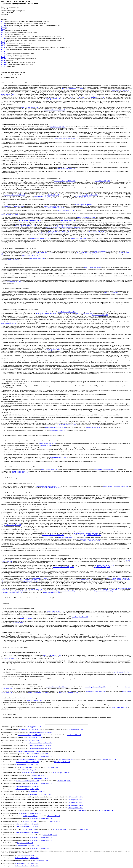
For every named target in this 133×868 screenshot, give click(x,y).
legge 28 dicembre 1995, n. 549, (42, 578)
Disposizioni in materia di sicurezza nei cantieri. (20, 483)
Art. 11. (4, 478)
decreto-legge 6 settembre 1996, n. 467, (12, 592)
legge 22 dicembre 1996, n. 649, (32, 581)
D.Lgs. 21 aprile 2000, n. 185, (62, 762)
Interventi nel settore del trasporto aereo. (17, 289)
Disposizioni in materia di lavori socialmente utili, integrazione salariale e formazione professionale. (33, 178)
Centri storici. (11, 478)
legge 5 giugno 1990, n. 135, (49, 470)
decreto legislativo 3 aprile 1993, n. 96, (72, 89)
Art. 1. (3, 83)
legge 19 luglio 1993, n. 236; (83, 196)
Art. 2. (3, 124)
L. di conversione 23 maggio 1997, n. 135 (29, 730)
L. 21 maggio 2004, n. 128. (51, 767)
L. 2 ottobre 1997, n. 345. (41, 861)
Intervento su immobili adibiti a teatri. (16, 265)
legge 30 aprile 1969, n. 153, (58, 127)
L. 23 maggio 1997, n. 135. (34, 727)
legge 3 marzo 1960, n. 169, (46, 233)
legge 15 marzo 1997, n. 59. (121, 672)
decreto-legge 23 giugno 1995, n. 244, (46, 313)
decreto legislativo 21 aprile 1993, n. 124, (65, 138)
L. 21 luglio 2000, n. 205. (28, 855)
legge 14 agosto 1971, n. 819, (93, 268)
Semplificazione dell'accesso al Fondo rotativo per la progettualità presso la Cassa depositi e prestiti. (34, 436)
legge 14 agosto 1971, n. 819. (13, 282)
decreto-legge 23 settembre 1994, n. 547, (63, 591)
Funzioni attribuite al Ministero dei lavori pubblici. (23, 684)
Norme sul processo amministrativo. (17, 647)
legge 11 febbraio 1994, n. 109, (47, 444)
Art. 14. (4, 556)
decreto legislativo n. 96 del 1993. (120, 90)
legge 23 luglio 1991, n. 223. (30, 255)
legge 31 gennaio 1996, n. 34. (20, 473)
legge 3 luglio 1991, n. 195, (93, 428)
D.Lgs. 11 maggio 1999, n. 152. (61, 773)
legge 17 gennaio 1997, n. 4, (20, 471)
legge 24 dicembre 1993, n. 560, (106, 565)
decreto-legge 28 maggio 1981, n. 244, (86, 205)
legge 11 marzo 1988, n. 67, (76, 97)
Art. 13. (4, 493)
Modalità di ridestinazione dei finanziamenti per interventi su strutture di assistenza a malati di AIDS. (34, 467)
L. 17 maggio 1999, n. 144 (29, 829)
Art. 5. (3, 289)
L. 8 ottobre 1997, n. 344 (28, 773)
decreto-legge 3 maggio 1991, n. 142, (56, 428)
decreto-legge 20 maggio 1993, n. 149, (26, 226)
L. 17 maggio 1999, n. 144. (32, 740)
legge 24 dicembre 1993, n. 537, (113, 293)
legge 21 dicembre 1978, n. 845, (66, 210)
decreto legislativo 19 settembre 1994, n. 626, (86, 533)
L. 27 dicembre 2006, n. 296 (66, 759)
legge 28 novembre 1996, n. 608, (86, 217)
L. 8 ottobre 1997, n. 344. (74, 735)
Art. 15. (4, 598)
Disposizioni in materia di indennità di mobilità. (22, 698)
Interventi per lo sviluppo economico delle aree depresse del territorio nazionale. (27, 83)
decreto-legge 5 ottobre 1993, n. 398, (64, 567)
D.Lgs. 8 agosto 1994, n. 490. (25, 843)
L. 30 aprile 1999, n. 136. (50, 835)
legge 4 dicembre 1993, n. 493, (102, 567)
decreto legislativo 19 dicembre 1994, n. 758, (116, 486)
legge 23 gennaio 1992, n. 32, (96, 97)
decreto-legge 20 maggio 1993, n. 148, (65, 181)
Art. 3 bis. (5, 248)
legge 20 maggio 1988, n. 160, (52, 206)
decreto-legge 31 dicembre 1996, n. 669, (53, 535)
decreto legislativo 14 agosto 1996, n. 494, (48, 486)
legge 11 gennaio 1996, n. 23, (9, 94)
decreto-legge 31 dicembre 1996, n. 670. (70, 693)
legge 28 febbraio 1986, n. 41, (103, 251)
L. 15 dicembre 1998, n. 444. (29, 770)
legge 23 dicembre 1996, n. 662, (67, 312)
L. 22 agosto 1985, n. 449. (19, 623)
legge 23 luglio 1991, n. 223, (90, 195)
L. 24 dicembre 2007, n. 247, (35, 738)
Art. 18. (4, 632)
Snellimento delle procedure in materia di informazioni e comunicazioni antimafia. (29, 598)
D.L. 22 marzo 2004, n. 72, (27, 767)
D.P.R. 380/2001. (82, 811)
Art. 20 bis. (5, 684)
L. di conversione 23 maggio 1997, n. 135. (40, 732)
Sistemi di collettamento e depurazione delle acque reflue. (22, 309)
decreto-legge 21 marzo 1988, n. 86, (14, 206)
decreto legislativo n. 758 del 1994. (51, 488)
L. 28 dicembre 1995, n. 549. (37, 792)
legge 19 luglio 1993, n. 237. (64, 226)
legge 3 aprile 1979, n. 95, (52, 195)
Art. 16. (4, 603)
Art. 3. (3, 178)
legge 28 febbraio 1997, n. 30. (93, 535)
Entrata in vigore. (12, 714)
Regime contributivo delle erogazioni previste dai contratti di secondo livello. (27, 124)
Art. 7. (3, 379)
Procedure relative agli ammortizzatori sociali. (21, 248)
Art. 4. (3, 265)
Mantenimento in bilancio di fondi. (15, 379)
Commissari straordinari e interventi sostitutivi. (20, 493)
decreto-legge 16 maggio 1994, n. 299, (87, 253)
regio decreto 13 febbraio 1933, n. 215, (54, 110)
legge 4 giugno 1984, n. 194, (84, 580)
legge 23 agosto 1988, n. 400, (58, 457)
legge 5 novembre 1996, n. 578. (29, 580)
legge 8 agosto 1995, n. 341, (84, 313)
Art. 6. (3, 309)
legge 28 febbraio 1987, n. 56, (56, 208)
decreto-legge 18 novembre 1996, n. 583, (106, 470)
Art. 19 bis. (5, 653)
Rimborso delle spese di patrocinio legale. (18, 632)
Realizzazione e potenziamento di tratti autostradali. (24, 653)
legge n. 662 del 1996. (10, 658)
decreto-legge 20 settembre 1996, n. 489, (118, 578)
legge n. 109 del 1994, (46, 445)
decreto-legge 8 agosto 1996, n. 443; (38, 693)
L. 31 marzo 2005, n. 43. (54, 816)
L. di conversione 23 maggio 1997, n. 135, (30, 735)
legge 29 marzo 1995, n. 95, (78, 239)
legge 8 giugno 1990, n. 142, (54, 99)
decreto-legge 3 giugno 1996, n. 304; (96, 691)
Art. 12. (4, 483)
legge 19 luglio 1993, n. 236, (103, 181)
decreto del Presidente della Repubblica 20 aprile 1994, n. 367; (63, 227)
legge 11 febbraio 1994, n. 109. (92, 541)
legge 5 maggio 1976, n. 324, (80, 617)
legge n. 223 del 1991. (13, 260)
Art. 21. (4, 714)
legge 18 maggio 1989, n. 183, (30, 107)
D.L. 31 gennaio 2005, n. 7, (30, 816)
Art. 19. (4, 647)
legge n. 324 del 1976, (26, 618)
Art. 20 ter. (5, 698)
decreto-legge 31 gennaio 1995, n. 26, (40, 239)
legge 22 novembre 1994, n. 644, (103, 591)
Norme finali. (12, 669)
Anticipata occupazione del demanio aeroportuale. (21, 609)
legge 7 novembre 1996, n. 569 (51, 592)
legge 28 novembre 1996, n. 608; (66, 169)
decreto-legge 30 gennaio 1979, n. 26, (15, 195)
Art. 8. (3, 436)
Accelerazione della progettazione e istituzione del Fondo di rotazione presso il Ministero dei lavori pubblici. (36, 441)
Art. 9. (3, 441)
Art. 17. (4, 609)
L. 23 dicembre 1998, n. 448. (75, 730)
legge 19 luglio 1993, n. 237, (36, 590)
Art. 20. (6, 669)
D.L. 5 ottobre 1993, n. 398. (106, 811)
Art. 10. (4, 467)
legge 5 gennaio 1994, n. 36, (100, 315)
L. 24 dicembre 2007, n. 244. (108, 759)
